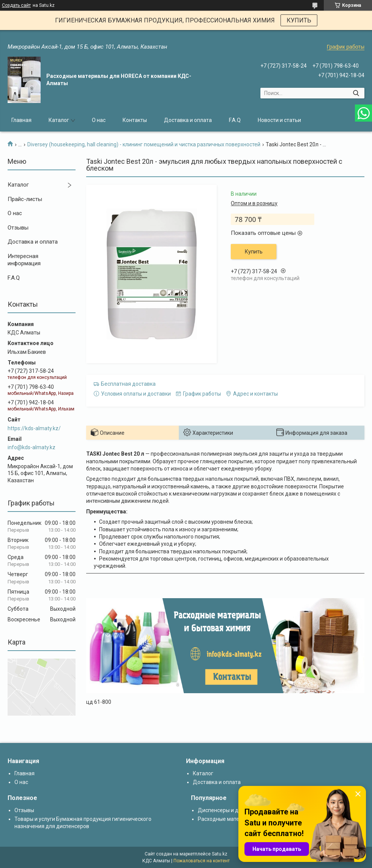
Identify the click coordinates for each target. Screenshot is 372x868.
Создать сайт (16, 5)
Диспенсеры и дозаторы (229, 810)
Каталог (59, 120)
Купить (254, 252)
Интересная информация (24, 260)
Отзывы (18, 228)
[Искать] (356, 93)
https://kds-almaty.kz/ (34, 428)
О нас (99, 120)
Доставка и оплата (188, 120)
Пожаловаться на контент (202, 861)
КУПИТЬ (299, 20)
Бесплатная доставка (128, 384)
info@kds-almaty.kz (32, 447)
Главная (21, 120)
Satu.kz (220, 854)
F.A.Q (235, 120)
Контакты (135, 120)
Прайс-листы (25, 199)
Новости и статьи (279, 120)
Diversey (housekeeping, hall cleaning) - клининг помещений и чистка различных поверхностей (144, 144)
